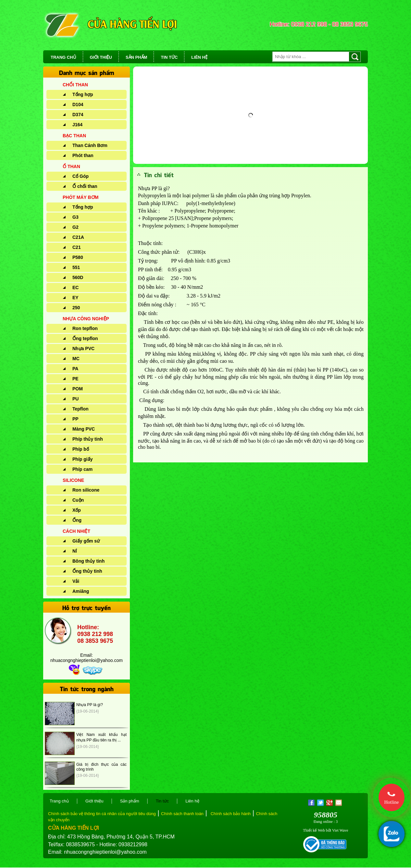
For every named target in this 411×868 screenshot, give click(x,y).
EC (75, 287)
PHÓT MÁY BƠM (81, 197)
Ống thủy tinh (87, 571)
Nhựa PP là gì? (90, 705)
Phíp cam (82, 469)
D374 (78, 115)
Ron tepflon (85, 328)
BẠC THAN (74, 136)
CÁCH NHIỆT (76, 531)
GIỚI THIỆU (101, 57)
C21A (78, 237)
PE (75, 379)
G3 (75, 217)
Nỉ (75, 551)
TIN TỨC (169, 57)
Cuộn (78, 500)
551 (76, 267)
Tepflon (81, 409)
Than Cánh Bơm (90, 145)
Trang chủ (59, 801)
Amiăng (81, 591)
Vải (76, 581)
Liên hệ (192, 801)
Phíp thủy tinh (88, 439)
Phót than (83, 155)
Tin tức (162, 801)
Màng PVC (84, 429)
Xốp (77, 510)
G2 (75, 227)
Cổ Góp (81, 176)
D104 (78, 104)
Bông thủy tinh (88, 561)
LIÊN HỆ (199, 57)
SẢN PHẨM (137, 57)
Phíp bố (81, 449)
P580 (78, 257)
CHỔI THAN (75, 85)
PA (75, 369)
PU (75, 399)
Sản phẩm (130, 801)
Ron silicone (86, 490)
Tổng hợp (83, 94)
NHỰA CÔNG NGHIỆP (86, 319)
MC (76, 359)
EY (75, 298)
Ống (77, 520)
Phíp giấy (82, 459)
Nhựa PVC (83, 348)
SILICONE (73, 480)
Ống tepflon (85, 338)
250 (76, 308)
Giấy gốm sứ (86, 541)
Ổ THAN (71, 166)
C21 (77, 247)
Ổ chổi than (85, 186)
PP (75, 419)
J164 (77, 125)
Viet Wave (340, 830)
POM (78, 389)
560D (78, 277)
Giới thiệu (94, 801)
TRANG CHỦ (63, 57)
